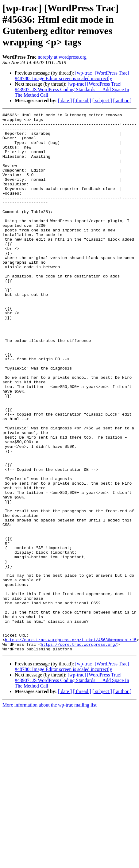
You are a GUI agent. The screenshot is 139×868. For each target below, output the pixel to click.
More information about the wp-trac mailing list (50, 813)
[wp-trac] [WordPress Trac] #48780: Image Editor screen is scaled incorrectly (72, 76)
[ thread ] (82, 101)
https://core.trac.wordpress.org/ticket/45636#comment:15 (71, 746)
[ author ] (122, 101)
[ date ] (65, 101)
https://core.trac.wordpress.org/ (79, 751)
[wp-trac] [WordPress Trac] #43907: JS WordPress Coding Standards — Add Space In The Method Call (72, 89)
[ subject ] (102, 101)
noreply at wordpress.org (62, 57)
